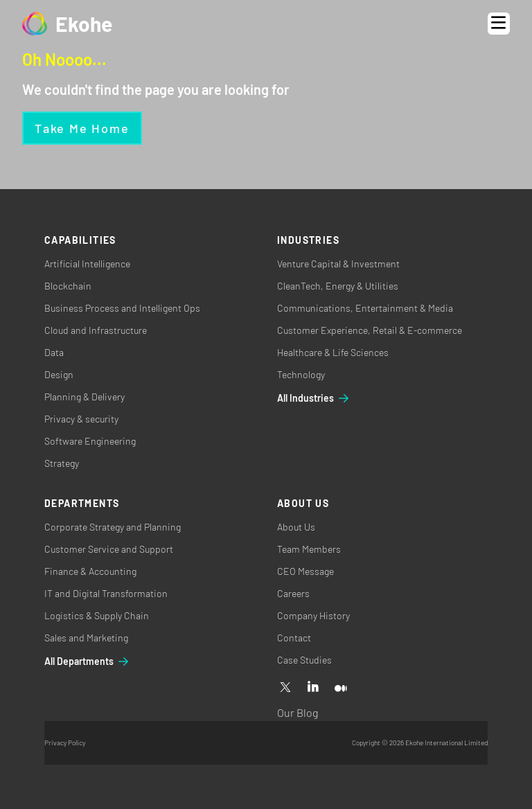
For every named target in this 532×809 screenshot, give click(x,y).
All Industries (314, 398)
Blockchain (68, 286)
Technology (301, 374)
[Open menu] (499, 24)
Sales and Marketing (86, 638)
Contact (294, 638)
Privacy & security (81, 419)
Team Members (309, 549)
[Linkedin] (313, 688)
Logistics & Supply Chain (97, 615)
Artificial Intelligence (87, 264)
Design (59, 374)
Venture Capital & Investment (338, 264)
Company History (313, 615)
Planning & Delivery (85, 397)
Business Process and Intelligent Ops (122, 308)
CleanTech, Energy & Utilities (338, 286)
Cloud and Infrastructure (96, 330)
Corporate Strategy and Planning (113, 527)
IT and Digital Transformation (106, 593)
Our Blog (298, 712)
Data (54, 352)
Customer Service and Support (109, 549)
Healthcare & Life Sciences (333, 352)
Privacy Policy (65, 743)
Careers (293, 593)
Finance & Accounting (90, 571)
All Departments (87, 661)
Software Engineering (90, 441)
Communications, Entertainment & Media (365, 308)
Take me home (82, 128)
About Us (296, 527)
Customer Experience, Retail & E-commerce (370, 330)
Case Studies (304, 660)
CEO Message (305, 571)
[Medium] (341, 688)
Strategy (62, 463)
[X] (285, 688)
